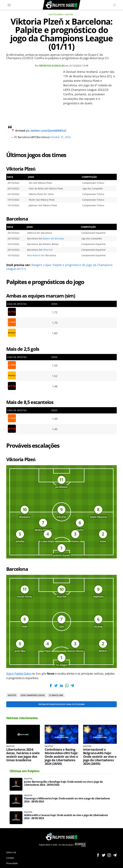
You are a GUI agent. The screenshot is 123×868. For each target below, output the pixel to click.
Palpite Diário (56, 14)
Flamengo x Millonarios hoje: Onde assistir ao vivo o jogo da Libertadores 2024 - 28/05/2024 (67, 800)
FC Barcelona (56, 695)
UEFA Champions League (33, 695)
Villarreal (48, 250)
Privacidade (12, 863)
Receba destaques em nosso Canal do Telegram (61, 704)
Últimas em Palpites (25, 771)
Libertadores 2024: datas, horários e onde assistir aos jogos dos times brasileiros (23, 755)
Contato (10, 858)
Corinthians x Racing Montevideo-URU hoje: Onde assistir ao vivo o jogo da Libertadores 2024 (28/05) (61, 757)
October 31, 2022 (60, 137)
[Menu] (9, 5)
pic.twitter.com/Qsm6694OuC (46, 131)
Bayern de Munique (54, 238)
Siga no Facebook (98, 855)
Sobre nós (11, 852)
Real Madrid (34, 255)
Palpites (69, 14)
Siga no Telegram (115, 855)
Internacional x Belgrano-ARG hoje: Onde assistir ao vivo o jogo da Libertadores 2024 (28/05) (100, 757)
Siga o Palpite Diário (19, 674)
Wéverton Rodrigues (52, 66)
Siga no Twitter (104, 855)
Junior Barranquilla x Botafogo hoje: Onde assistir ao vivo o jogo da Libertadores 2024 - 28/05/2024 (63, 783)
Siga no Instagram (109, 855)
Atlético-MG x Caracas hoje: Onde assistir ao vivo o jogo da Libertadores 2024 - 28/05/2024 (66, 817)
